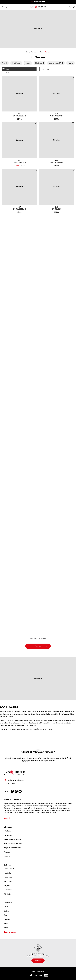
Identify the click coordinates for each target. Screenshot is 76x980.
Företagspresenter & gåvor (12, 839)
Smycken (7, 886)
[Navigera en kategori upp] (32, 57)
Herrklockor (8, 873)
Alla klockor (8, 894)
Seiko (6, 924)
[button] (57, 69)
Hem (27, 52)
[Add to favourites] (36, 77)
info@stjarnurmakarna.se (16, 780)
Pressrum (7, 852)
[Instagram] (16, 791)
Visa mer (41, 646)
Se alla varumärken (10, 932)
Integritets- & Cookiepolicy (12, 848)
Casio (6, 907)
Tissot (6, 928)
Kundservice (8, 835)
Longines (7, 919)
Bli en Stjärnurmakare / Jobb (13, 844)
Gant (42, 52)
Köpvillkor (7, 856)
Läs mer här (7, 818)
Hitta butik (7, 831)
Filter (6, 69)
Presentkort (8, 890)
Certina (6, 911)
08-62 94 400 (12, 783)
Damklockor (8, 877)
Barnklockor (8, 882)
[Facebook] (12, 791)
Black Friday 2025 (10, 869)
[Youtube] (20, 791)
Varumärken (34, 52)
